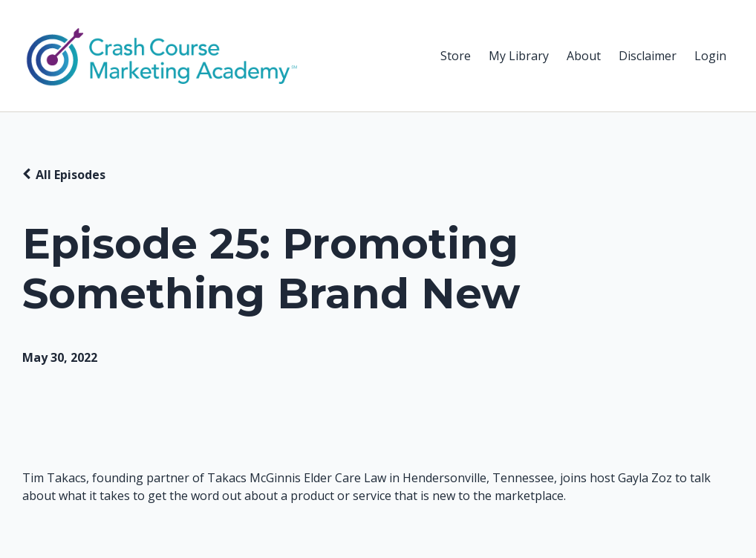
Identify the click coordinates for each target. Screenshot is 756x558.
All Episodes (71, 175)
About (584, 56)
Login (710, 56)
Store (456, 56)
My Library (519, 56)
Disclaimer (648, 56)
